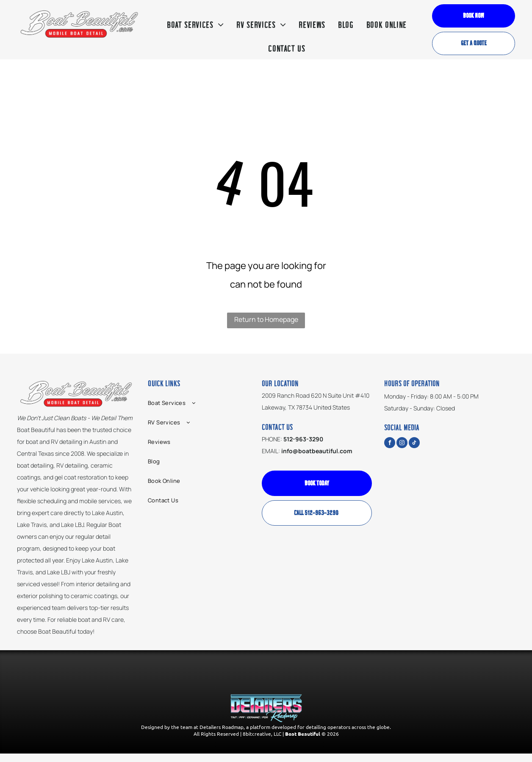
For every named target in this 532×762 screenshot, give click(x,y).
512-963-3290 (303, 439)
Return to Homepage (266, 319)
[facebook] (390, 444)
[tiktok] (414, 444)
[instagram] (402, 444)
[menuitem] (195, 25)
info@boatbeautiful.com (317, 451)
